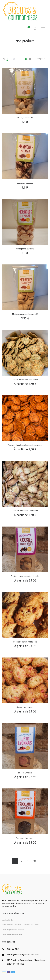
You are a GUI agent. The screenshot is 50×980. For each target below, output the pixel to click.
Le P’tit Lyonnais (25, 773)
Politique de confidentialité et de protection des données (21, 925)
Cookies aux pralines (25, 707)
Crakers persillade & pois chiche (25, 380)
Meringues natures (25, 118)
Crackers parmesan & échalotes (25, 511)
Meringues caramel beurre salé (25, 314)
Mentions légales (8, 920)
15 (11, 59)
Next (35, 861)
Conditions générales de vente (12, 934)
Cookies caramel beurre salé (25, 642)
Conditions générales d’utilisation (13, 930)
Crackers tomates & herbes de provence (25, 445)
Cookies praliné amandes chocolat (25, 576)
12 (7, 59)
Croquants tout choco (25, 838)
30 (14, 59)
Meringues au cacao (25, 183)
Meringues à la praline (25, 249)
